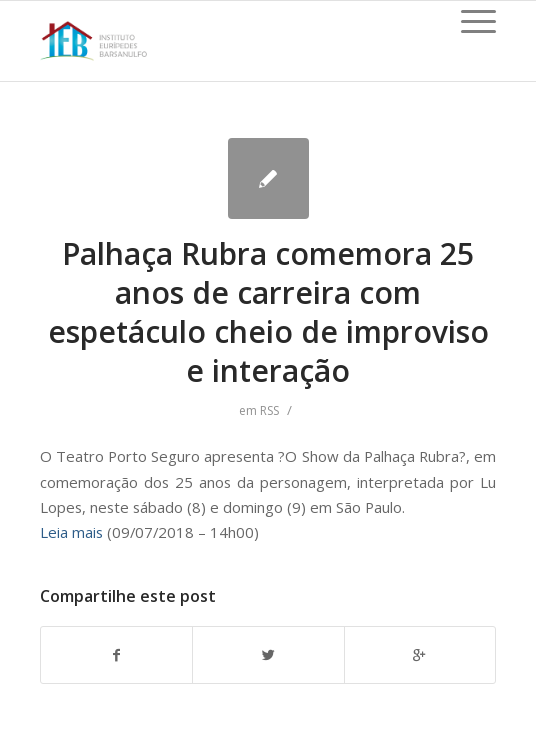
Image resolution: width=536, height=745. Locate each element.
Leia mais (71, 532)
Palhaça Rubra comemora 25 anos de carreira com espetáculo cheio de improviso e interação (268, 312)
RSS (269, 410)
